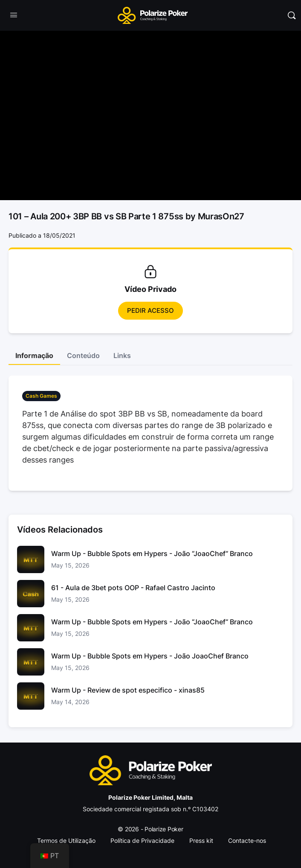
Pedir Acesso (150, 310)
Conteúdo (83, 355)
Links (122, 355)
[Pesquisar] (292, 15)
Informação (34, 355)
